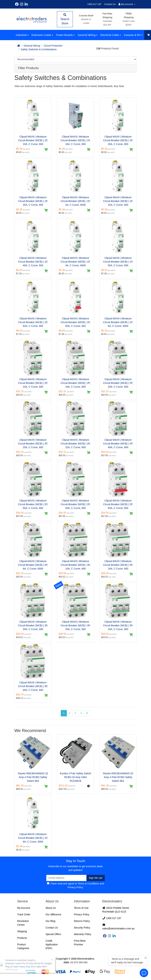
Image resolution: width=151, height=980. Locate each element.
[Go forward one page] (87, 713)
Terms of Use (81, 908)
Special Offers (53, 934)
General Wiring (86, 35)
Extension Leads (41, 35)
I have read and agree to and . (75, 885)
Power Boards (64, 35)
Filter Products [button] (28, 68)
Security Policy (82, 928)
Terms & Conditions (88, 884)
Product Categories (23, 946)
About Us (51, 908)
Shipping (22, 931)
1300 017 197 (94, 4)
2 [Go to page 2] (70, 713)
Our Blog (50, 921)
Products (22, 938)
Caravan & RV (132, 35)
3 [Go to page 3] (75, 713)
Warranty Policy (83, 934)
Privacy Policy (75, 887)
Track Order (24, 914)
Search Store (65, 19)
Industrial (21, 35)
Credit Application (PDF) (52, 944)
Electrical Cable (110, 35)
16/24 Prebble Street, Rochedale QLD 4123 (116, 910)
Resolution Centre (23, 923)
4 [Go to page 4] (81, 713)
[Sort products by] (75, 59)
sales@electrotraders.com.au (118, 927)
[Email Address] (66, 878)
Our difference (53, 914)
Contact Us (110, 4)
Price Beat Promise (80, 943)
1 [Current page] (64, 713)
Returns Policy (82, 921)
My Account (24, 908)
